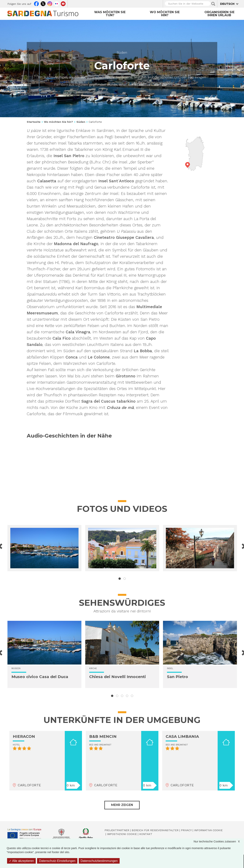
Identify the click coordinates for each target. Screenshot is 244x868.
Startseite (34, 122)
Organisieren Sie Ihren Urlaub (219, 14)
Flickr (56, 3)
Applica (213, 4)
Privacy (186, 830)
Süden (122, 52)
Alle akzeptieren (21, 861)
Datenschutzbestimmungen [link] (99, 861)
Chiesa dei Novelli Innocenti (118, 677)
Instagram (50, 3)
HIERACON (24, 736)
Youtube (63, 3)
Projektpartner (117, 830)
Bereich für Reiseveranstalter (155, 830)
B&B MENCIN (103, 736)
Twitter (43, 3)
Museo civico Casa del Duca (40, 677)
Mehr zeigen (122, 805)
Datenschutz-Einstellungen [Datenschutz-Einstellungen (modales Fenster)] (57, 861)
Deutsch (227, 4)
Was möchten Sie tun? (110, 14)
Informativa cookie (208, 830)
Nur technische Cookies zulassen (219, 841)
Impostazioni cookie (122, 834)
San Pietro (178, 677)
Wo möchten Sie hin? (165, 14)
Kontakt (146, 834)
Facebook (36, 3)
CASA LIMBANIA (182, 736)
